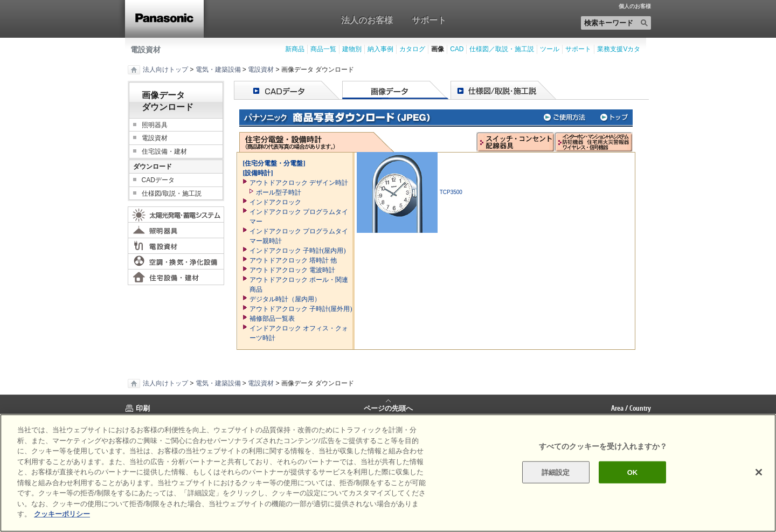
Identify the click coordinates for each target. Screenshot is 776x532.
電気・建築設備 (218, 70)
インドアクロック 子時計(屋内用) (298, 251)
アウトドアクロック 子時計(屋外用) (301, 309)
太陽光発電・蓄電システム (176, 215)
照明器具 (155, 125)
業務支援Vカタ (619, 49)
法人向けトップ (165, 70)
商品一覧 (323, 49)
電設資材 (145, 50)
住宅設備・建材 (164, 151)
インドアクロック (275, 202)
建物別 (352, 49)
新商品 (295, 49)
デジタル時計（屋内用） (285, 299)
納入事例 (380, 49)
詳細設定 (556, 472)
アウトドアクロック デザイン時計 (299, 183)
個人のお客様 (635, 6)
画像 (438, 49)
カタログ (412, 49)
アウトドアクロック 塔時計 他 (293, 260)
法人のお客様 (367, 20)
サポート (429, 20)
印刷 (143, 408)
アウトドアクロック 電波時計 (292, 270)
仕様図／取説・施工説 (502, 49)
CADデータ (158, 180)
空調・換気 (176, 261)
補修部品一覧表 (272, 319)
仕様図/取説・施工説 (172, 194)
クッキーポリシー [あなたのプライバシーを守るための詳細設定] (62, 514)
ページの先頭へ (388, 407)
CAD (457, 49)
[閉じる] (759, 472)
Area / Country (631, 408)
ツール (550, 49)
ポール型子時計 (279, 192)
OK (633, 472)
